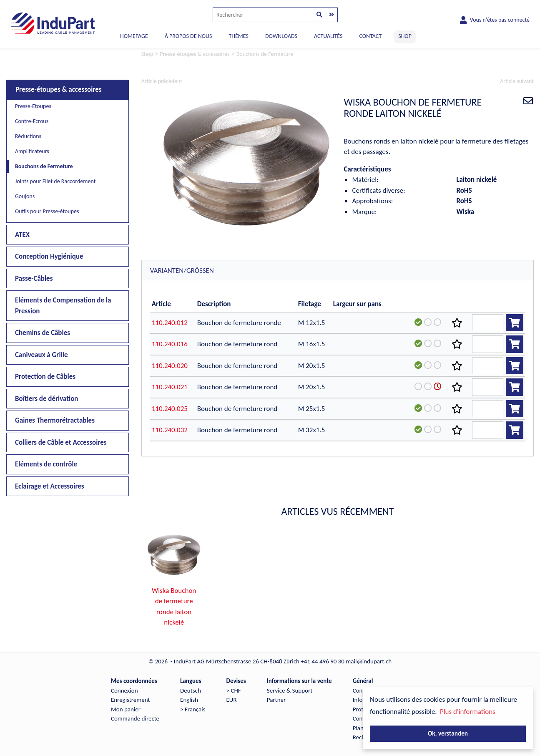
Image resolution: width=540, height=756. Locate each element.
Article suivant (517, 81)
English (189, 700)
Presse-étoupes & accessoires (59, 89)
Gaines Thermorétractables (55, 420)
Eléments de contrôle (46, 464)
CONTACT (370, 36)
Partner (276, 700)
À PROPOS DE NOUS (188, 36)
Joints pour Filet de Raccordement (55, 181)
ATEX (22, 235)
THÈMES (238, 36)
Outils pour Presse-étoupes (47, 211)
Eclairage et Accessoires (50, 486)
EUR (232, 700)
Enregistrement (131, 700)
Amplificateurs (32, 151)
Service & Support (290, 690)
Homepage (134, 36)
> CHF (234, 690)
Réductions (28, 136)
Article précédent (162, 81)
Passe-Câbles (34, 278)
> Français (193, 709)
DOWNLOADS (281, 36)
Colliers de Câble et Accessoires (61, 442)
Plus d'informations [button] (468, 712)
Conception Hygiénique (49, 256)
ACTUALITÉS (328, 36)
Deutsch (191, 690)
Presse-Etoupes (33, 106)
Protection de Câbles (45, 377)
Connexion (124, 690)
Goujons (25, 196)
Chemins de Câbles (43, 333)
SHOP (405, 36)
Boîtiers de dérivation (46, 399)
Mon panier (126, 709)
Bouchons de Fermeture (44, 166)
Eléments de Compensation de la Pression (63, 306)
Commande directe (135, 718)
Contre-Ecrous (32, 121)
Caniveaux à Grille (41, 355)
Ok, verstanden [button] (448, 733)
